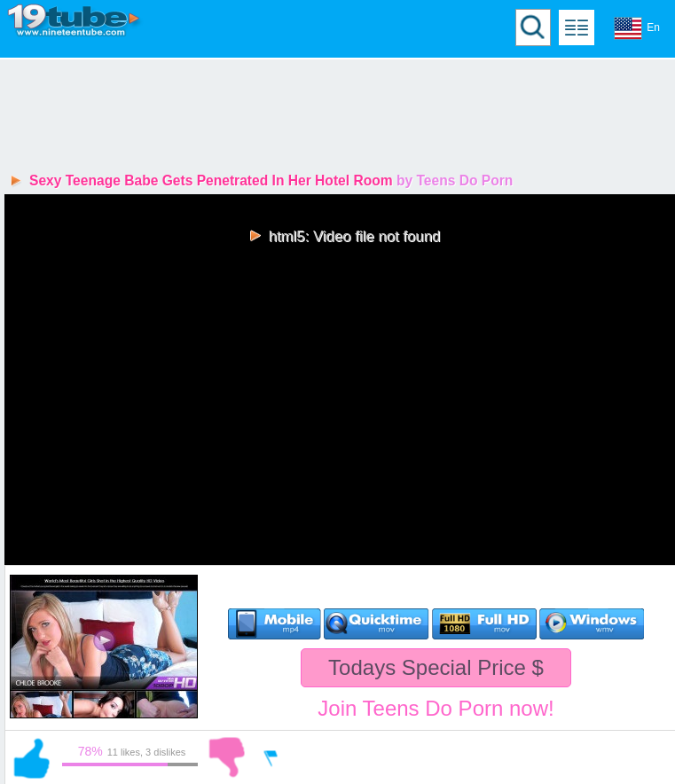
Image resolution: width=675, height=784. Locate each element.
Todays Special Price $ (436, 667)
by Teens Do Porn (455, 180)
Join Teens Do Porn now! (436, 708)
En (637, 28)
